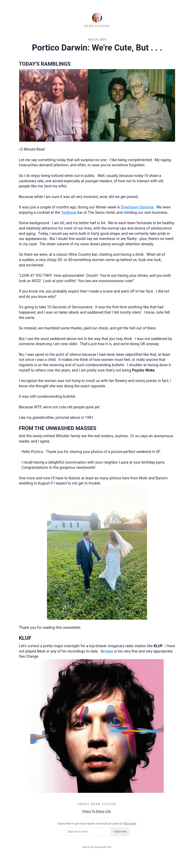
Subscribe (120, 832)
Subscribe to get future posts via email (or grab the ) (97, 824)
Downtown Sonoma (137, 207)
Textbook (69, 213)
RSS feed (130, 824)
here (110, 651)
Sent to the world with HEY (97, 847)
